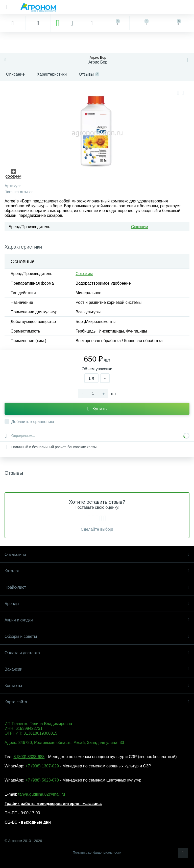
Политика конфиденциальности (97, 852)
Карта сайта (97, 702)
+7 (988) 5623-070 (42, 780)
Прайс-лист (97, 587)
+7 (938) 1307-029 (42, 766)
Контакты (97, 686)
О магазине (97, 555)
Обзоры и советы (97, 636)
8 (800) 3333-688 (29, 757)
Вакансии (97, 669)
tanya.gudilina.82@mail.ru (42, 794)
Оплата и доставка (97, 653)
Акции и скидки (97, 620)
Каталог (97, 571)
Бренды (97, 604)
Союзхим (140, 227)
